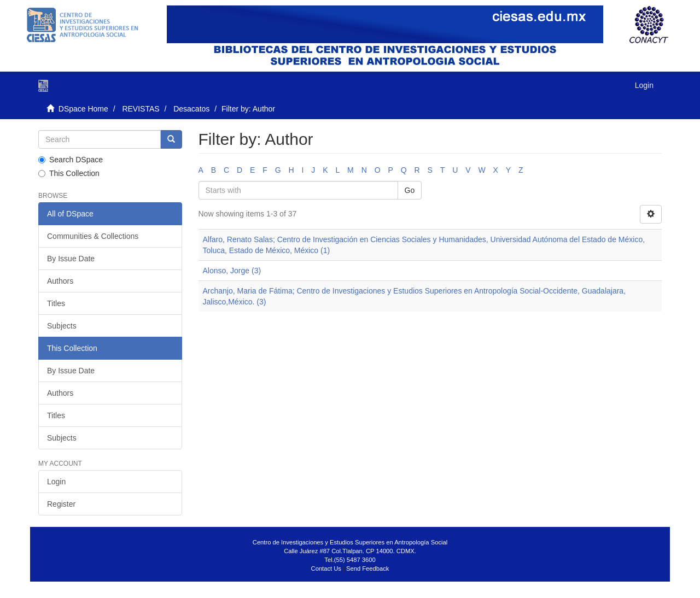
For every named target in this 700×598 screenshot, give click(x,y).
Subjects (62, 326)
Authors (60, 281)
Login (56, 482)
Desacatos (191, 109)
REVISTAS (141, 109)
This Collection (69, 173)
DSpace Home (83, 109)
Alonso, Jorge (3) (232, 271)
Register (61, 504)
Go (410, 190)
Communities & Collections (93, 236)
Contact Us (326, 568)
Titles (56, 303)
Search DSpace (71, 160)
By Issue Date (71, 259)
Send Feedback (367, 568)
